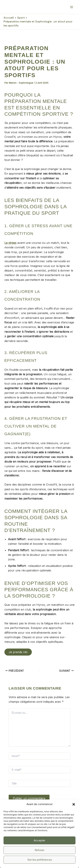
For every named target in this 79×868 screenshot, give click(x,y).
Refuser (39, 850)
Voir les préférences (40, 860)
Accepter (39, 840)
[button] (74, 804)
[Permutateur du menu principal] (72, 7)
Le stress (10, 243)
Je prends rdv (18, 652)
